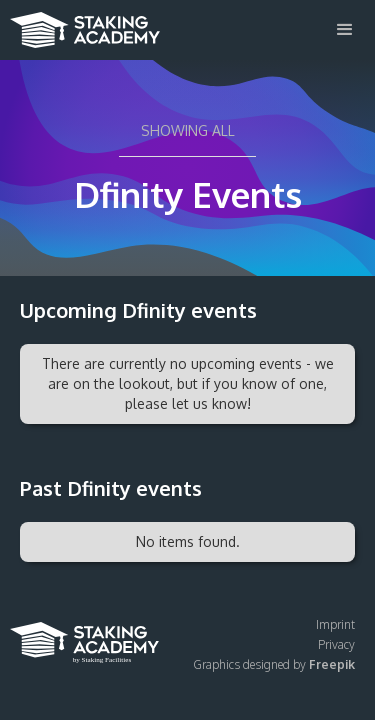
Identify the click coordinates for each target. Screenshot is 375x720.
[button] (345, 30)
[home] (80, 24)
